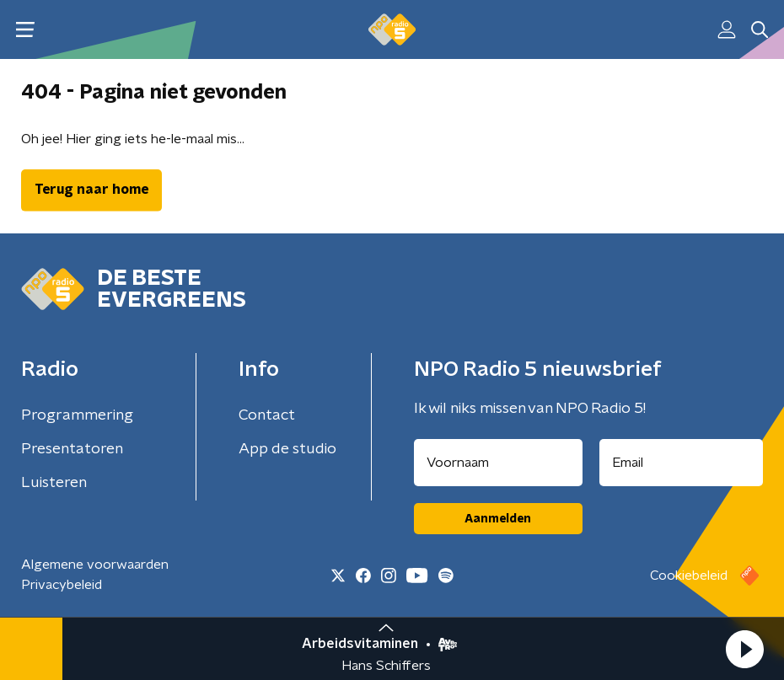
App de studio (287, 449)
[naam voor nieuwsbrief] (498, 463)
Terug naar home (91, 190)
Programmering (77, 415)
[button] (744, 649)
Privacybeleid (62, 585)
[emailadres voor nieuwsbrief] (682, 463)
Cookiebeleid (689, 576)
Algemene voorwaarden (95, 565)
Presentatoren (72, 449)
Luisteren (54, 483)
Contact (267, 415)
